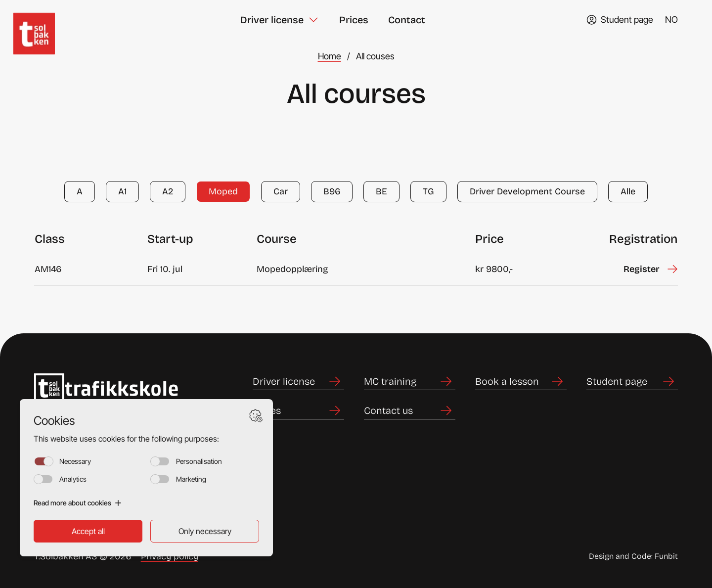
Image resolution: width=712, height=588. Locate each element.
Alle (628, 191)
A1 (122, 191)
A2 (168, 191)
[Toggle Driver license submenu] (313, 20)
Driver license (272, 20)
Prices (354, 20)
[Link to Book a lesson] (521, 382)
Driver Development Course (527, 191)
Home (330, 56)
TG (428, 191)
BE (381, 191)
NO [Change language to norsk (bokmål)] (671, 20)
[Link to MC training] (410, 382)
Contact (407, 20)
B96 (332, 191)
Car (281, 191)
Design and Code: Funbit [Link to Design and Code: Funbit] (633, 556)
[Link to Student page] (632, 382)
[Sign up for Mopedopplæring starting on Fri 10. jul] (650, 269)
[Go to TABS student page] (620, 20)
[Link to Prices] (298, 411)
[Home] (44, 20)
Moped (223, 191)
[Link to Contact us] (410, 411)
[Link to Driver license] (298, 382)
